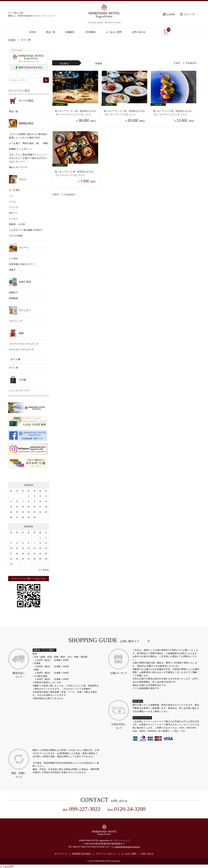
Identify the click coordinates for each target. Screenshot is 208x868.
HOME (12, 40)
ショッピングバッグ (19, 390)
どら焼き (13, 258)
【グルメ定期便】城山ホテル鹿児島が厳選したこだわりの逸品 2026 (28, 136)
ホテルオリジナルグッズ (21, 349)
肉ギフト (13, 213)
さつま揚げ (15, 190)
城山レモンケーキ (18, 167)
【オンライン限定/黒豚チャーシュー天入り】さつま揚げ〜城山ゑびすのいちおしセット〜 (28, 158)
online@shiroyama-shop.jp (127, 847)
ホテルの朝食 (16, 236)
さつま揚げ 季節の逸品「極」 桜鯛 (28, 143)
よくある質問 (7, 866)
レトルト (13, 219)
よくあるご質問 (129, 854)
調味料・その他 (17, 224)
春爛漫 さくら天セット (21, 149)
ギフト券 (13, 368)
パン (11, 196)
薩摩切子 (13, 293)
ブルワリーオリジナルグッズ (24, 344)
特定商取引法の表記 (81, 854)
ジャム (12, 201)
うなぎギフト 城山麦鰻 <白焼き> (26, 230)
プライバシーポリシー (106, 854)
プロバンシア (16, 321)
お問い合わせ (147, 854)
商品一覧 (13, 111)
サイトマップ (61, 854)
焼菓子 (12, 270)
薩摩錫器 (13, 298)
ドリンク (13, 207)
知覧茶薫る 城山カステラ (22, 264)
